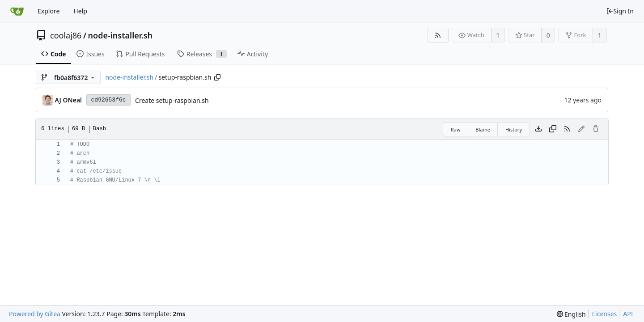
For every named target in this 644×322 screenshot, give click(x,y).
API (628, 314)
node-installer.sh (120, 35)
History (514, 129)
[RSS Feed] (438, 35)
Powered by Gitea (35, 314)
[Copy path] (217, 77)
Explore (49, 11)
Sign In (620, 11)
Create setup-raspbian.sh (172, 100)
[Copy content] (553, 129)
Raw (456, 129)
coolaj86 (66, 35)
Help (80, 11)
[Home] (17, 11)
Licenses (605, 314)
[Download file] (538, 129)
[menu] (571, 314)
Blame (483, 129)
